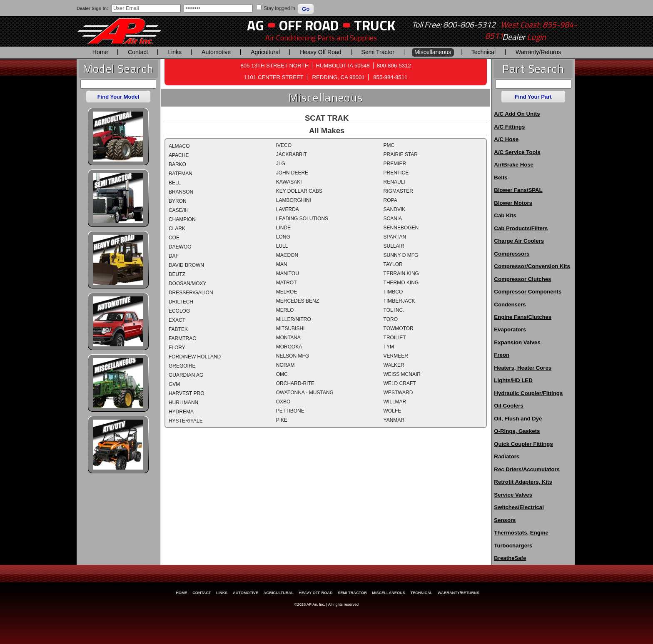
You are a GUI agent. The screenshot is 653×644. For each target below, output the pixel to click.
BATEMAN (181, 174)
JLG (281, 164)
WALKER (394, 365)
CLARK (177, 229)
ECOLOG (179, 311)
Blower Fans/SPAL (518, 190)
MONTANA (288, 338)
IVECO (284, 145)
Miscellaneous (433, 52)
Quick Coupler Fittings (523, 444)
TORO (391, 319)
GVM (174, 384)
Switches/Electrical (519, 507)
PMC (389, 145)
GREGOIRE (182, 366)
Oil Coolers (508, 406)
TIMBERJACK (399, 301)
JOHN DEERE (292, 173)
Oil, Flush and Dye (518, 419)
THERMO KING (401, 283)
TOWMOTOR (399, 328)
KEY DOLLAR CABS (299, 191)
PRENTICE (396, 173)
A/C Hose (506, 139)
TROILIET (395, 338)
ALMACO (179, 146)
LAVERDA (288, 209)
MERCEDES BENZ (298, 301)
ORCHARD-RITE (295, 383)
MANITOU (288, 274)
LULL (282, 246)
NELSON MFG (293, 356)
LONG (283, 237)
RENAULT (395, 182)
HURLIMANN (183, 403)
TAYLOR (393, 264)
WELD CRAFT (400, 383)
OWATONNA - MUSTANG (305, 393)
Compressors (512, 254)
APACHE (179, 155)
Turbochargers (513, 546)
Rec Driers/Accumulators (527, 469)
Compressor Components (528, 292)
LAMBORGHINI (294, 200)
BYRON (178, 201)
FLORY (177, 348)
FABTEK (178, 329)
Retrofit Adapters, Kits (523, 482)
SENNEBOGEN (401, 228)
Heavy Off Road (320, 52)
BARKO (177, 164)
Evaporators (510, 329)
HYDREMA (181, 412)
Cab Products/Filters (521, 228)
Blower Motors (513, 203)
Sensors (505, 520)
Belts (501, 178)
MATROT (287, 283)
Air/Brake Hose (514, 165)
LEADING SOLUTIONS (302, 219)
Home (100, 52)
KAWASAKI (289, 182)
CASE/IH (179, 210)
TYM (389, 347)
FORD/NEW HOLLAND (195, 357)
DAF (174, 256)
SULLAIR (394, 246)
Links (175, 52)
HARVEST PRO (187, 393)
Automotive (216, 52)
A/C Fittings (509, 127)
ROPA (390, 200)
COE (174, 238)
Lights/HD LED (513, 380)
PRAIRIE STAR (401, 154)
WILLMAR (395, 402)
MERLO (285, 310)
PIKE (282, 420)
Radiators (507, 456)
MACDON (287, 255)
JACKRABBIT (292, 154)
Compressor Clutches (522, 279)
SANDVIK (395, 209)
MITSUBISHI (290, 328)
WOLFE (393, 411)
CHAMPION (182, 219)
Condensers (510, 305)
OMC (282, 374)
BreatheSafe (510, 558)
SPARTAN (395, 237)
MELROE (287, 292)
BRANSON (181, 192)
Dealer (524, 37)
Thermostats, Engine (521, 533)
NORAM (285, 365)
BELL (175, 183)
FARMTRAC (182, 338)
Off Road (309, 25)
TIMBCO (393, 292)
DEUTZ (177, 274)
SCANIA (393, 219)
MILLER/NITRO (294, 319)
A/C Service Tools (517, 152)
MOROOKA (289, 347)
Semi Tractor (378, 52)
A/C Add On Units (517, 114)
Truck (375, 25)
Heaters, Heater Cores (523, 368)
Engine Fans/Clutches (523, 317)
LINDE (283, 228)
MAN (282, 264)
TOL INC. (394, 310)
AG (255, 25)
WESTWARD (398, 393)
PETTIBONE (290, 411)
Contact (138, 52)
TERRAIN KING (401, 274)
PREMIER (395, 164)
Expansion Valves (517, 342)
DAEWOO (180, 247)
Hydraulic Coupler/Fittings (528, 393)
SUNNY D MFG (401, 255)
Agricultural (265, 52)
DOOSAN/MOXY (188, 283)
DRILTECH (181, 302)
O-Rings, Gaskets (517, 431)
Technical (484, 52)
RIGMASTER (398, 191)
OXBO (283, 402)
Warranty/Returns (538, 52)
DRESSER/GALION (191, 293)
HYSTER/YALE (186, 421)
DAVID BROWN (186, 265)
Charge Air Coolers (519, 241)
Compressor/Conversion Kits (532, 266)
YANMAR (394, 420)
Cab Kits (505, 215)
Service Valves (513, 495)
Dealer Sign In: (92, 8)
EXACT (177, 320)
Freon (502, 355)
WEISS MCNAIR (402, 374)
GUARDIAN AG (186, 375)
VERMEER (396, 356)
